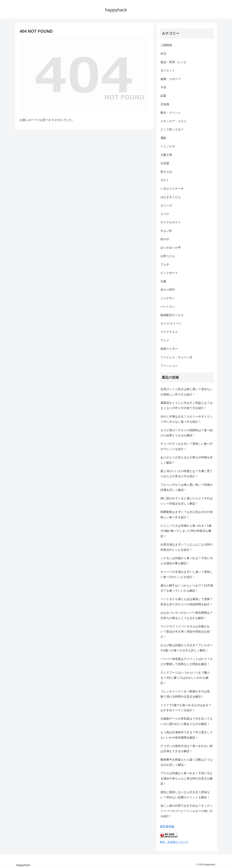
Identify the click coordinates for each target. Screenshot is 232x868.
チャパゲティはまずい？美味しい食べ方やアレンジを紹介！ (187, 446)
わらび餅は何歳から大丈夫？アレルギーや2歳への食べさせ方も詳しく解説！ (187, 648)
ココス (165, 214)
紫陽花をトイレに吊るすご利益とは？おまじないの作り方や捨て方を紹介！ (187, 405)
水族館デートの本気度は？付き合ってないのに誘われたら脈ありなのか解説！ (187, 721)
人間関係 (166, 45)
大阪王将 (166, 155)
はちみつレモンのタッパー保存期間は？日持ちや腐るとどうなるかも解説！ (187, 615)
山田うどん (168, 256)
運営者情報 (167, 826)
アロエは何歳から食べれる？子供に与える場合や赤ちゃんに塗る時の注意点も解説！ (187, 778)
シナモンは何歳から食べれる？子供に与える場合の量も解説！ (187, 561)
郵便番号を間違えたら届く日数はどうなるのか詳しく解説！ (187, 762)
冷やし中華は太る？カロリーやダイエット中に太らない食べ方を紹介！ (187, 419)
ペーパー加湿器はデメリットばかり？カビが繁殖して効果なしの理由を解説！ (187, 662)
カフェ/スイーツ (171, 324)
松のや (165, 239)
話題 (163, 96)
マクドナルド (169, 332)
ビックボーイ (169, 273)
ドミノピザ (168, 146)
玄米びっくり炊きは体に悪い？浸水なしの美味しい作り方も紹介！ (187, 392)
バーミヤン (168, 307)
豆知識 (165, 104)
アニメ (165, 340)
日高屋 (165, 163)
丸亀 (163, 281)
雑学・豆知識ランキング (174, 842)
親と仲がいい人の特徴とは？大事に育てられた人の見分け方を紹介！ (187, 474)
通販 (163, 138)
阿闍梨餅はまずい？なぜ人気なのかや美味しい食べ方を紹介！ (187, 515)
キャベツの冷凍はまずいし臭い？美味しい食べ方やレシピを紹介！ (187, 574)
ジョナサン (168, 298)
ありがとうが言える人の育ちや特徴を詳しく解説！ (187, 460)
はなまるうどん (171, 197)
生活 (163, 54)
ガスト (165, 180)
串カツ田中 (168, 290)
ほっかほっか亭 (171, 248)
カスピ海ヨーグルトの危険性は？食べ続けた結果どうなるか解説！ (187, 433)
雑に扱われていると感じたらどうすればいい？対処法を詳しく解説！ (187, 501)
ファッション (169, 366)
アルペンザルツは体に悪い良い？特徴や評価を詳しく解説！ (187, 487)
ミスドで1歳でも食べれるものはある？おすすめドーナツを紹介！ (186, 708)
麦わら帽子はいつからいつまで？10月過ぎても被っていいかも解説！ (187, 588)
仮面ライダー (169, 349)
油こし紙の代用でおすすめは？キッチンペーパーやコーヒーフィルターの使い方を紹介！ (187, 811)
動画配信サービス (172, 315)
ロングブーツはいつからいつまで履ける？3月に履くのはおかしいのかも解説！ (185, 678)
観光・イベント (171, 113)
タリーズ (166, 206)
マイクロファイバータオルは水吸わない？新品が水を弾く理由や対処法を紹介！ (185, 632)
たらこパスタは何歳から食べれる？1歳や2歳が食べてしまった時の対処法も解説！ (186, 531)
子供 (163, 87)
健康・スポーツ (171, 79)
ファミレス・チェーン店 (176, 357)
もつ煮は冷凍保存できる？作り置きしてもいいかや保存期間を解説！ (187, 735)
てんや (165, 264)
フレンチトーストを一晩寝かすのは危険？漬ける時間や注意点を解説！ (185, 694)
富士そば (166, 172)
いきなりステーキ (172, 189)
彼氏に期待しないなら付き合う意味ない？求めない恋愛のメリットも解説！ (185, 795)
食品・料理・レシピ (174, 62)
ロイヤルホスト (171, 222)
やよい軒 (166, 231)
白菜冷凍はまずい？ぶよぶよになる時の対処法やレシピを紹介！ (187, 547)
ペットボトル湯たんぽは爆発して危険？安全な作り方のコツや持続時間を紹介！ (187, 602)
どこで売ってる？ (172, 130)
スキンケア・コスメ (174, 121)
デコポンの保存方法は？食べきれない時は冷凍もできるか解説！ (187, 749)
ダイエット (168, 70)
